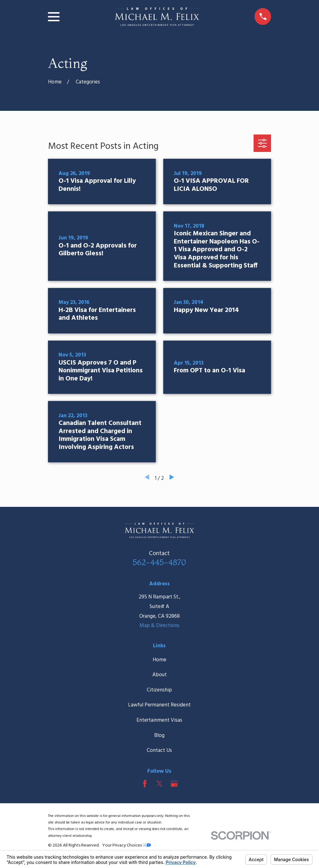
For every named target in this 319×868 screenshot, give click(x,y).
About (159, 675)
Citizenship (159, 690)
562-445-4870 (159, 562)
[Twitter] (159, 784)
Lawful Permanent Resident (159, 705)
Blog (159, 736)
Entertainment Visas (159, 720)
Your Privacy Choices (126, 845)
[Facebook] (145, 784)
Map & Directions (159, 626)
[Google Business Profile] (174, 784)
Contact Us (159, 750)
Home (159, 660)
